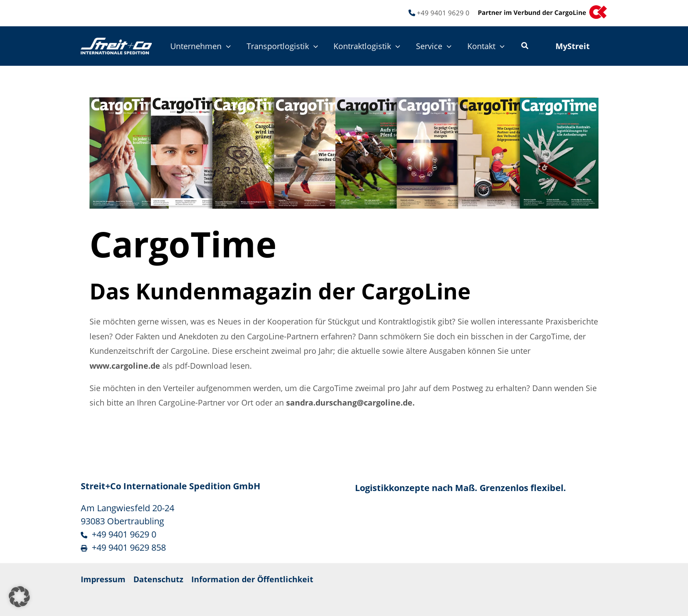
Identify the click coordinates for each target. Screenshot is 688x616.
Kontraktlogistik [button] (367, 46)
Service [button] (434, 46)
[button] (226, 46)
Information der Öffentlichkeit (252, 579)
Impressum (103, 579)
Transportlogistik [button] (282, 46)
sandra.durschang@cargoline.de (349, 402)
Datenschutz (158, 579)
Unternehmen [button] (201, 46)
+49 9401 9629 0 (443, 13)
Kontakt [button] (486, 46)
